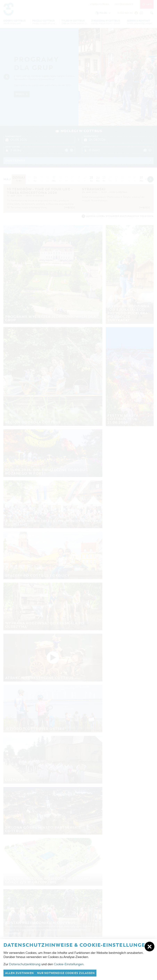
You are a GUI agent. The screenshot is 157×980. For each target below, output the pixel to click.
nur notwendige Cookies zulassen (66, 973)
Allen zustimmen (19, 973)
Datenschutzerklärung (25, 964)
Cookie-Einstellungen (69, 964)
